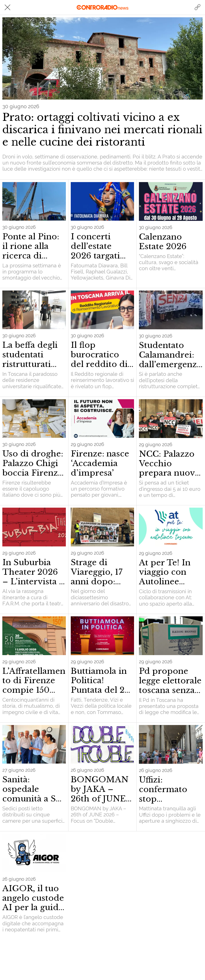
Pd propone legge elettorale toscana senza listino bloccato (170, 681)
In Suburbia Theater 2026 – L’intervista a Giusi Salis (33, 572)
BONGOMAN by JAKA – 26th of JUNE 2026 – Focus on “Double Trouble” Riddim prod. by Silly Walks (100, 789)
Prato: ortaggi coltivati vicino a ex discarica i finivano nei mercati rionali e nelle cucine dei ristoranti (102, 130)
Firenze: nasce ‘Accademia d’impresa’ (100, 463)
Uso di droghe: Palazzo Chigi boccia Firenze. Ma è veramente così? (33, 463)
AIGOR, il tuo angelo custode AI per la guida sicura (33, 898)
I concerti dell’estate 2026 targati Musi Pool (95, 246)
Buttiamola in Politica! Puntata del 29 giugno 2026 (100, 681)
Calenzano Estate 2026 (163, 242)
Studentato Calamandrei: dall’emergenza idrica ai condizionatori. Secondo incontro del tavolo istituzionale (170, 355)
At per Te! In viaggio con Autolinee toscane (165, 572)
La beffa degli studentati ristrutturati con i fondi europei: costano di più (32, 355)
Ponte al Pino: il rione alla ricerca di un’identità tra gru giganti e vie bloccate (31, 246)
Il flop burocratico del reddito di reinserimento (100, 355)
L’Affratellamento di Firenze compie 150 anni (34, 681)
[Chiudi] (7, 7)
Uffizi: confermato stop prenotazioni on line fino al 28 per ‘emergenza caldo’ (167, 789)
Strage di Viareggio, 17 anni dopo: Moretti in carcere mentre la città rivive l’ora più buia (102, 572)
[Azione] (198, 7)
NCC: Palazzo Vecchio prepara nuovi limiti (168, 463)
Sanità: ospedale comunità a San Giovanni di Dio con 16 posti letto (34, 789)
